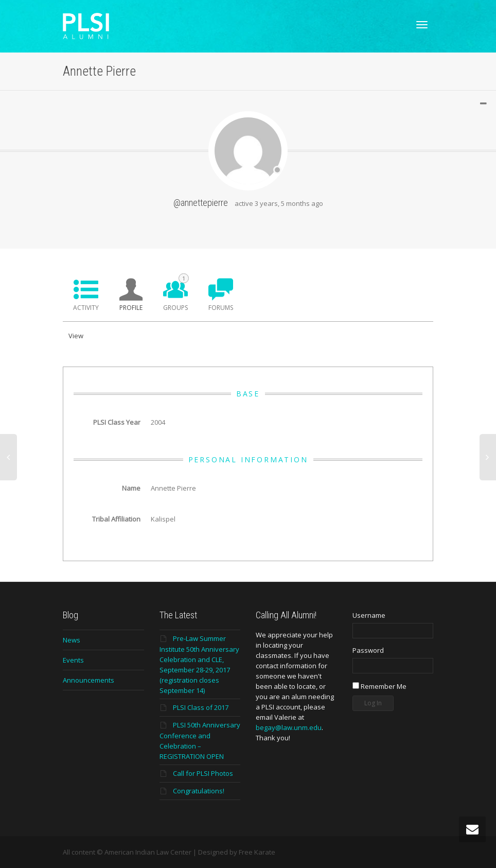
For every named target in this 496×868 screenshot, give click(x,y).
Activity (86, 308)
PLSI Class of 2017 (201, 707)
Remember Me (379, 686)
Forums (221, 308)
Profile (131, 308)
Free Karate (257, 852)
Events (73, 660)
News (72, 640)
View (76, 336)
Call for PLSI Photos (203, 773)
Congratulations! (199, 791)
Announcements (88, 680)
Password (368, 650)
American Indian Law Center (148, 852)
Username (369, 615)
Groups (176, 293)
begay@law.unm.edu (289, 727)
